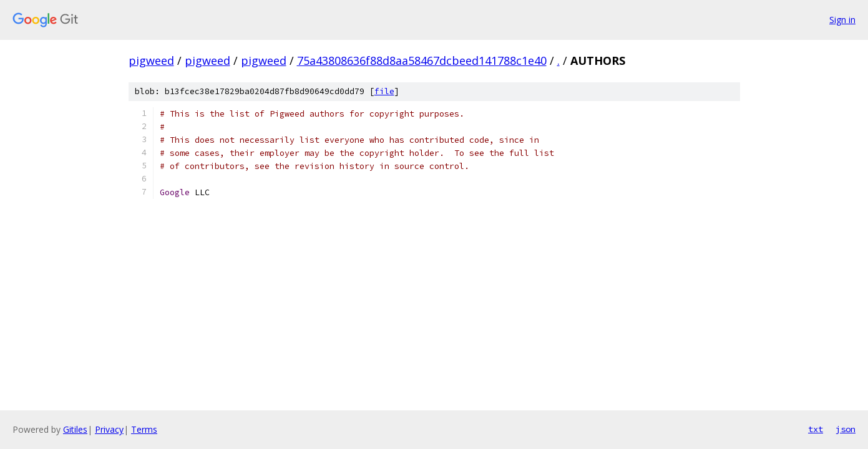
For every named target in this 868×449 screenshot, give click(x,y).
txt (816, 429)
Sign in (842, 20)
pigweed (151, 60)
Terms (144, 429)
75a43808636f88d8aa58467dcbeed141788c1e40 (422, 60)
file (384, 91)
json (846, 429)
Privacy (109, 429)
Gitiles (75, 429)
